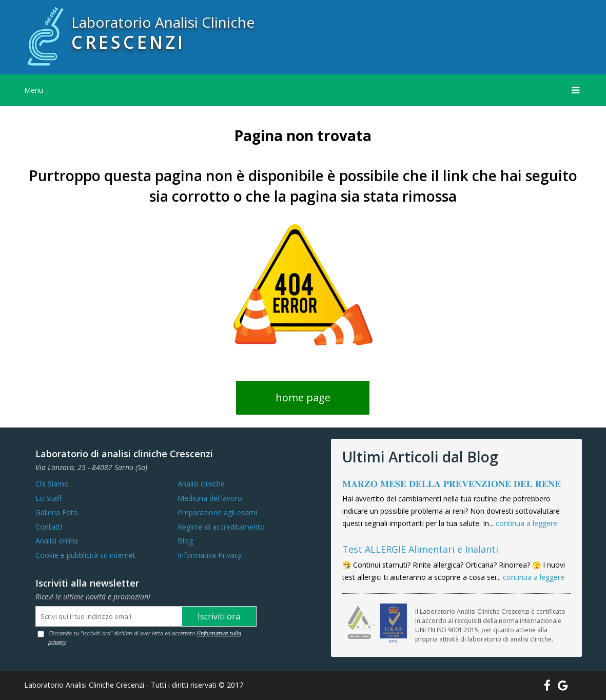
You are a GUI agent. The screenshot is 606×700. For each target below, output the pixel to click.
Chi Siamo (52, 484)
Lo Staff (48, 498)
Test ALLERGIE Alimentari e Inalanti (420, 549)
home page (303, 397)
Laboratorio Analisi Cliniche (163, 22)
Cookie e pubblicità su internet (85, 555)
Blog (185, 541)
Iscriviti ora (219, 616)
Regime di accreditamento (221, 527)
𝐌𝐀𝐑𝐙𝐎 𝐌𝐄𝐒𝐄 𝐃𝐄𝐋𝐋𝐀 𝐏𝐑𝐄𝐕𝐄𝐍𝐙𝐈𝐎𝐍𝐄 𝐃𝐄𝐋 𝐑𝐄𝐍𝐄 (452, 483)
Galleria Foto (57, 512)
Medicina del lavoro (210, 498)
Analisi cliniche (201, 484)
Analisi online (57, 541)
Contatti (49, 527)
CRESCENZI (128, 42)
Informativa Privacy (210, 555)
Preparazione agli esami (217, 512)
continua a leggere (526, 523)
